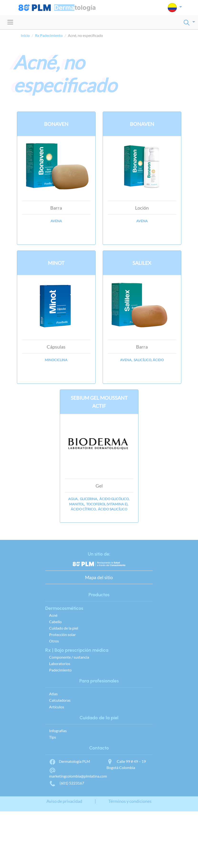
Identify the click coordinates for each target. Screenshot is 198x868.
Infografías (58, 731)
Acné (53, 615)
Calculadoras (60, 700)
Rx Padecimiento (49, 35)
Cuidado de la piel (64, 628)
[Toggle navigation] (10, 22)
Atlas (53, 694)
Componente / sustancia (69, 657)
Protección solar (62, 634)
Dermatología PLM (70, 761)
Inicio (25, 35)
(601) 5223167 (67, 783)
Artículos (57, 707)
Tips (53, 737)
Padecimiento (60, 670)
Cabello (55, 622)
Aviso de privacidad (64, 801)
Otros (54, 641)
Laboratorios (60, 663)
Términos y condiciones (130, 801)
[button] (175, 8)
